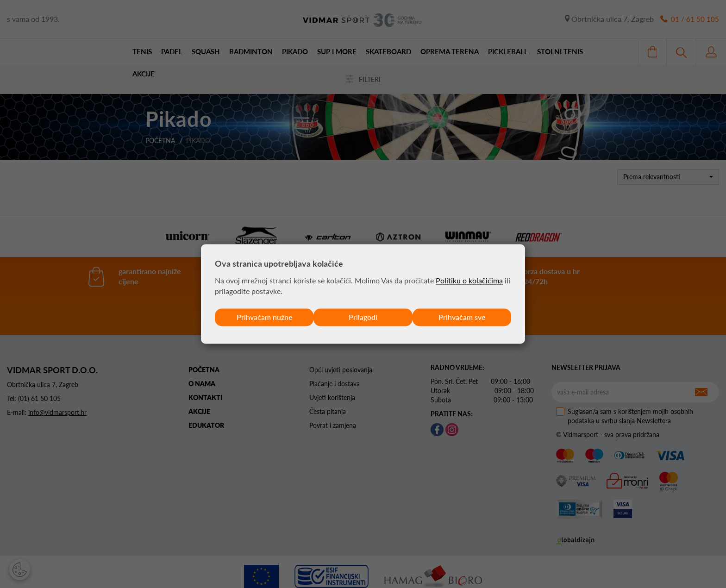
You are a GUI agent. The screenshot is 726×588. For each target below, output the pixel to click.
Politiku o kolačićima (469, 280)
